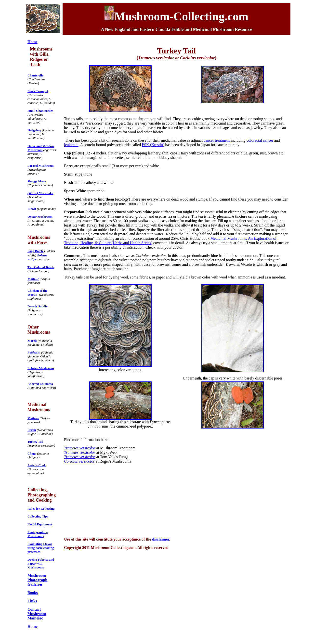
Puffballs (34, 352)
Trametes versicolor (80, 448)
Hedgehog (34, 130)
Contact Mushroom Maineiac (37, 614)
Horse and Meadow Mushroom (41, 148)
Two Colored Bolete (41, 267)
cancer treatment (217, 140)
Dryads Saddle (37, 306)
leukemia (71, 145)
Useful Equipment (40, 524)
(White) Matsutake (40, 193)
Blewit (32, 209)
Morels (32, 341)
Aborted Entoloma (40, 384)
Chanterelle (35, 75)
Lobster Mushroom (41, 368)
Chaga (32, 453)
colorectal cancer (260, 140)
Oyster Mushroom (40, 217)
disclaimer (161, 539)
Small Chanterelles (40, 111)
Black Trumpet (38, 91)
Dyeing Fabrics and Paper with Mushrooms (41, 563)
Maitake (33, 279)
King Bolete (35, 251)
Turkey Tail (35, 442)
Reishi (32, 430)
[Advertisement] (178, 500)
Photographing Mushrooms (38, 534)
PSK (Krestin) (153, 145)
